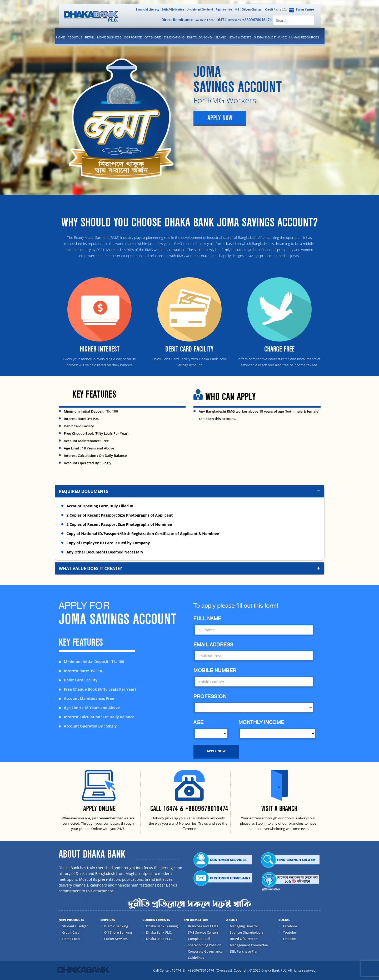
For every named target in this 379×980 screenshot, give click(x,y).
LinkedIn (289, 939)
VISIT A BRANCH (279, 809)
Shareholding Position (205, 945)
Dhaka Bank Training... (163, 926)
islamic (220, 37)
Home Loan (71, 939)
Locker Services (116, 939)
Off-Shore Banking (118, 932)
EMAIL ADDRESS (213, 645)
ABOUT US (75, 37)
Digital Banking (200, 37)
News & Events (240, 37)
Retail (90, 37)
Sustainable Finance (270, 37)
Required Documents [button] (190, 491)
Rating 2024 (276, 9)
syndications (174, 37)
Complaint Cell (199, 939)
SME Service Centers (203, 932)
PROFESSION (210, 697)
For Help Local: (210, 20)
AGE (199, 722)
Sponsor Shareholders (246, 932)
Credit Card (71, 932)
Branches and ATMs (203, 926)
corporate (133, 37)
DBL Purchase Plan (244, 951)
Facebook (290, 926)
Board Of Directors (244, 939)
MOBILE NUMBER (215, 670)
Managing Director (244, 926)
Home (61, 37)
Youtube (289, 932)
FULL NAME (207, 619)
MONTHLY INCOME (261, 722)
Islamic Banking (116, 926)
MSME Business (109, 37)
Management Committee (249, 945)
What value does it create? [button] (190, 568)
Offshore (153, 37)
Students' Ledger (75, 926)
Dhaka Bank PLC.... (160, 932)
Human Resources (304, 37)
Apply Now (220, 118)
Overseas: (250, 20)
